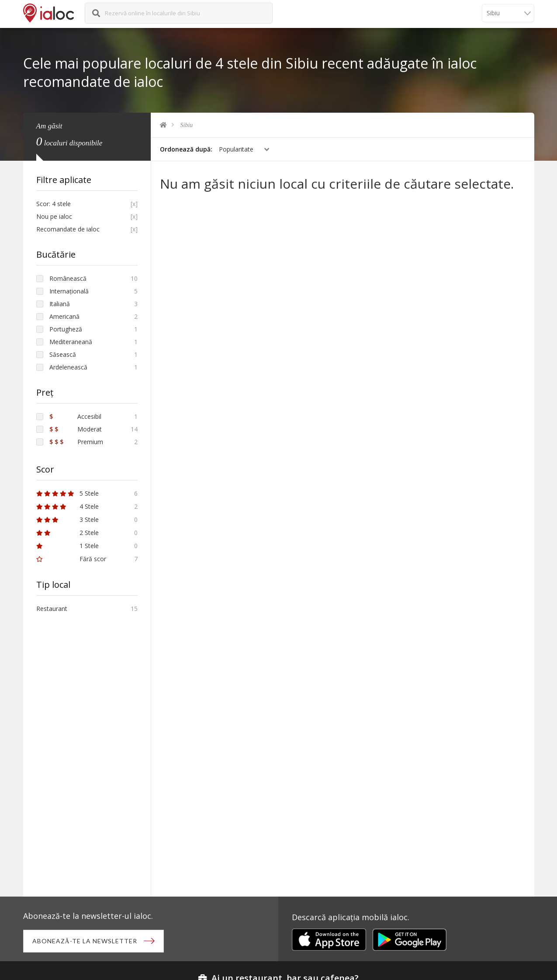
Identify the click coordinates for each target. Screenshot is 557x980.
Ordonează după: (186, 149)
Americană (64, 316)
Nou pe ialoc (54, 216)
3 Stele (67, 519)
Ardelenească (68, 367)
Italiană (60, 304)
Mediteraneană (71, 342)
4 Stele (67, 506)
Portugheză (66, 329)
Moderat (76, 429)
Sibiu (187, 125)
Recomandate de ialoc (68, 229)
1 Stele (67, 546)
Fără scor (71, 559)
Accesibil (75, 416)
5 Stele (67, 493)
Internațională (69, 291)
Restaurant (52, 609)
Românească (68, 278)
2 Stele (67, 533)
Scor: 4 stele (54, 204)
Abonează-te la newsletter (85, 941)
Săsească (63, 354)
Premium (76, 442)
